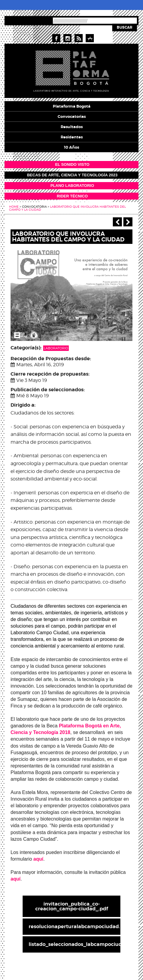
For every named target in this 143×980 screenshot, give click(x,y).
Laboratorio (56, 348)
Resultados (72, 127)
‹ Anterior (117, 222)
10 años (71, 147)
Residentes (72, 137)
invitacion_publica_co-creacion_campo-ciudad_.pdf (72, 906)
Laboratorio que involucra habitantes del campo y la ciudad (67, 208)
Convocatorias (72, 117)
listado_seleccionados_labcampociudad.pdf (75, 944)
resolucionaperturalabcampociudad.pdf (75, 926)
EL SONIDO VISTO (72, 164)
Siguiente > (128, 222)
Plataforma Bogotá (72, 106)
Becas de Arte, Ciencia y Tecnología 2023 (72, 175)
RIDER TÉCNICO (72, 196)
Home (14, 206)
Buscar (125, 27)
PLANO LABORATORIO (72, 186)
